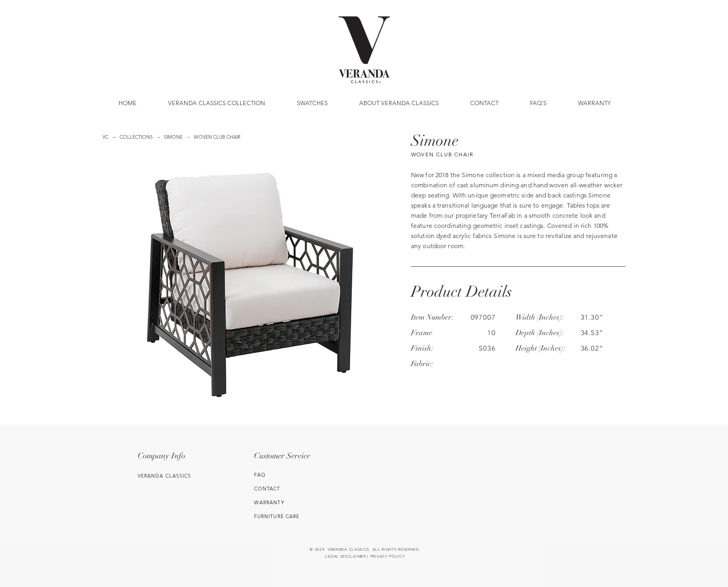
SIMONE (173, 137)
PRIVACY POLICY (388, 556)
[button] (312, 103)
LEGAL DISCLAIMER (345, 556)
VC (105, 137)
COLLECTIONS (136, 137)
